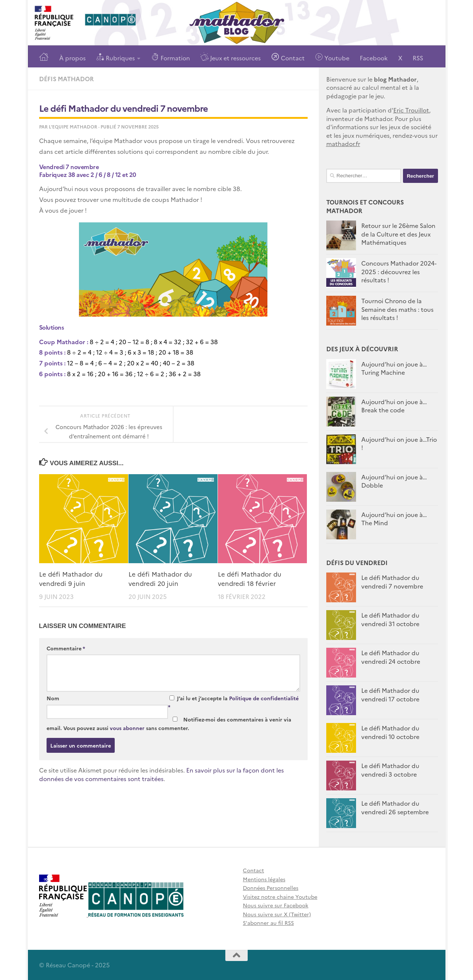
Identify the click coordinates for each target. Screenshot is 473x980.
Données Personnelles (271, 888)
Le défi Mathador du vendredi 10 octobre (390, 732)
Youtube (332, 57)
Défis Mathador (66, 79)
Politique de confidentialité (264, 698)
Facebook (374, 58)
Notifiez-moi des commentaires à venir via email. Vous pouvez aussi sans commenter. (169, 724)
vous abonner (127, 728)
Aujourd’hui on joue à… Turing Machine (394, 368)
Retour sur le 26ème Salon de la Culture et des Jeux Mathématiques (398, 234)
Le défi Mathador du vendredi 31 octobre (390, 619)
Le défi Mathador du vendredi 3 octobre (390, 770)
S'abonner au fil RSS (268, 923)
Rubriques (115, 57)
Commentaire (66, 648)
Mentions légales (264, 879)
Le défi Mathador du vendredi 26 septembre (395, 807)
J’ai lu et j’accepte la (233, 702)
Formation (170, 57)
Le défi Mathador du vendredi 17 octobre (390, 694)
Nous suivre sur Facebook (276, 905)
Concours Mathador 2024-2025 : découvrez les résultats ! (399, 271)
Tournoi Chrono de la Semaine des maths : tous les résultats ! (397, 309)
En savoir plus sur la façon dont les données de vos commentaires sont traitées (161, 774)
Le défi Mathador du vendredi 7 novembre (392, 581)
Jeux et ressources (231, 57)
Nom (53, 698)
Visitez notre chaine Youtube (280, 897)
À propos (72, 58)
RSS (418, 58)
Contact (288, 57)
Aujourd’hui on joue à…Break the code (394, 406)
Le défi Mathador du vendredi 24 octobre (391, 657)
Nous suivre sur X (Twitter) (277, 914)
